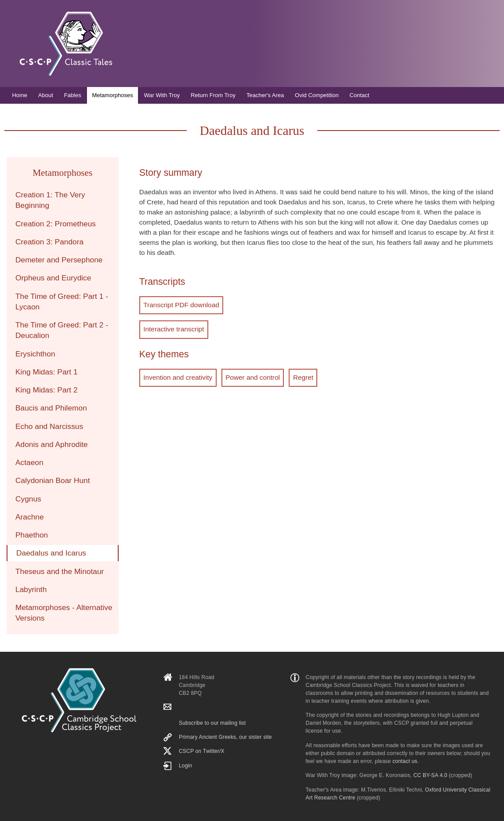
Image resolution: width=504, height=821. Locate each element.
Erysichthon (35, 354)
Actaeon (29, 462)
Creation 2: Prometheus (56, 224)
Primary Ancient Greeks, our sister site (225, 737)
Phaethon (32, 535)
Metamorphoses (112, 95)
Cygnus (28, 499)
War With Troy (162, 95)
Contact (360, 95)
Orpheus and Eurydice (53, 278)
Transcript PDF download (181, 305)
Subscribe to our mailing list (212, 723)
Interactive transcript (174, 329)
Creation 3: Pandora (49, 242)
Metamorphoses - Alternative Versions (64, 613)
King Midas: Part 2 (47, 390)
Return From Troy (213, 95)
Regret (302, 377)
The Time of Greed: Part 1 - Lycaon (62, 302)
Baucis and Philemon (51, 408)
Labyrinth (31, 589)
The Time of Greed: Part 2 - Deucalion (62, 330)
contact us (405, 761)
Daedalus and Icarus (51, 553)
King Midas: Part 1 (47, 372)
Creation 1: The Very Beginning (50, 200)
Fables (73, 95)
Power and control (252, 377)
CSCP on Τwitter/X (202, 751)
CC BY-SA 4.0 (430, 775)
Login (185, 766)
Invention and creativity (178, 377)
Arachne (30, 517)
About (46, 95)
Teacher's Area (265, 95)
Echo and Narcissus (49, 426)
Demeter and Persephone (59, 260)
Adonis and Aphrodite (52, 444)
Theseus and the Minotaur (60, 571)
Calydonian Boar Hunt (53, 480)
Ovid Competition (317, 95)
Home (20, 95)
